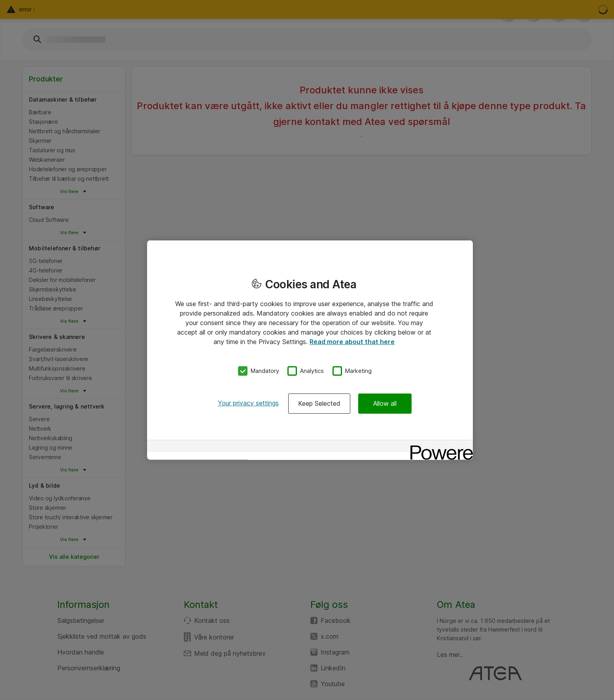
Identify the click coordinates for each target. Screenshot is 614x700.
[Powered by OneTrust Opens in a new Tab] (439, 447)
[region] (310, 350)
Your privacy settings (248, 403)
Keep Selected (319, 403)
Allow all (385, 403)
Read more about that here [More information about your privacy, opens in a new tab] (352, 342)
